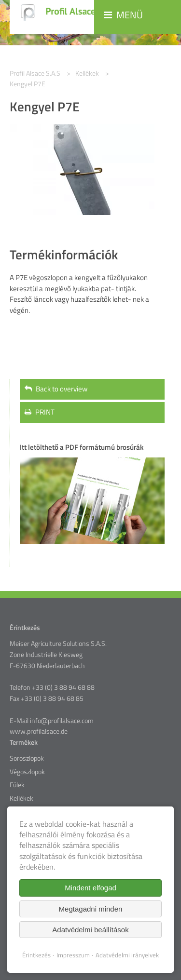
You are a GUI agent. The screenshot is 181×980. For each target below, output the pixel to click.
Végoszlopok (27, 772)
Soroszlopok (27, 758)
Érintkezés (36, 955)
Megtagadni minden (91, 909)
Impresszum (73, 955)
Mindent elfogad (90, 888)
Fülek (17, 785)
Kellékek (21, 798)
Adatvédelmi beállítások (90, 930)
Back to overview (56, 389)
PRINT (40, 412)
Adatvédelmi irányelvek (127, 955)
